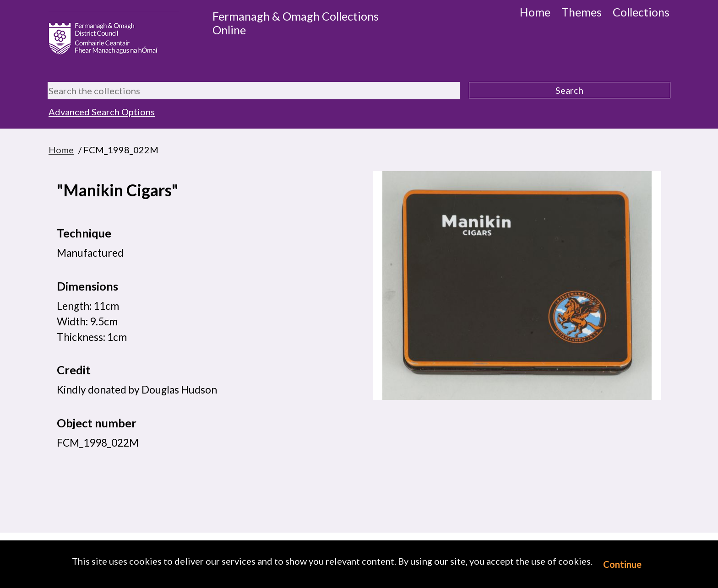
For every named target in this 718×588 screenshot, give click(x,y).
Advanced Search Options (102, 112)
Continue (622, 564)
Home (535, 12)
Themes (582, 12)
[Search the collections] (254, 91)
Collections (641, 12)
